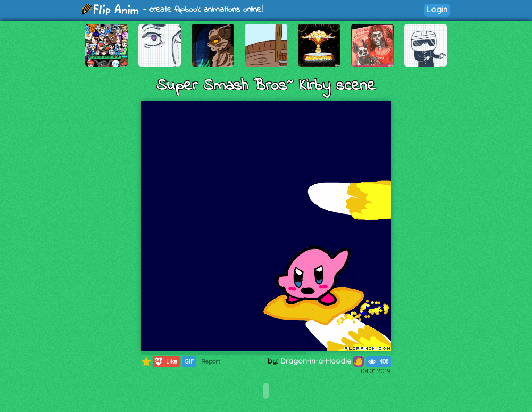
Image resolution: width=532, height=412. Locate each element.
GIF (189, 361)
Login (437, 9)
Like (165, 361)
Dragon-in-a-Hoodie (322, 361)
